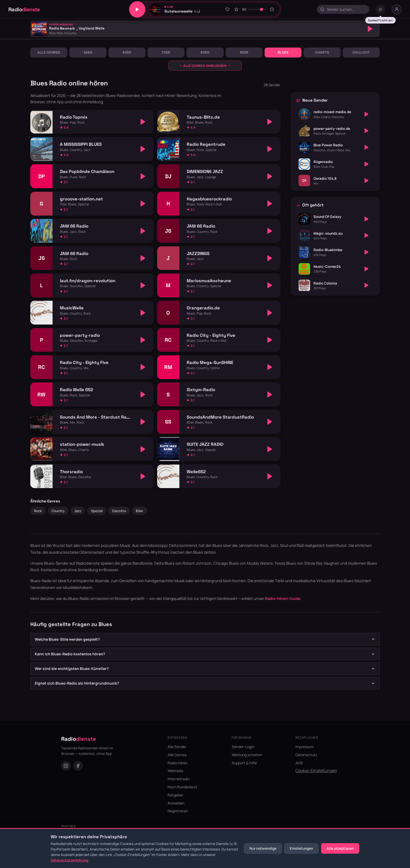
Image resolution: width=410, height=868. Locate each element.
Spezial (97, 511)
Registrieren (178, 811)
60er (127, 52)
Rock (38, 511)
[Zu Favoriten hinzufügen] (227, 9)
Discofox (119, 511)
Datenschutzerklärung (69, 860)
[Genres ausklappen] (205, 66)
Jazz (78, 511)
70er (166, 52)
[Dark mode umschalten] (380, 9)
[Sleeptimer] (272, 9)
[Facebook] (78, 766)
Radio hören (178, 763)
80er (205, 52)
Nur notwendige (263, 848)
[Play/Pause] (137, 9)
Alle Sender (177, 747)
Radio (24, 9)
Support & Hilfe (244, 763)
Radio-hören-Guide (283, 598)
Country (58, 511)
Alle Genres (49, 52)
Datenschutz (306, 755)
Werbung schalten (247, 755)
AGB (299, 763)
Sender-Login (243, 747)
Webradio (175, 771)
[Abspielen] (370, 29)
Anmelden (176, 803)
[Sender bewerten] (236, 9)
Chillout (361, 52)
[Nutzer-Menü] (397, 9)
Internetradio (179, 779)
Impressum (305, 747)
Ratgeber (175, 795)
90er (244, 52)
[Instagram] (66, 766)
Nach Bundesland (182, 787)
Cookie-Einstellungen (316, 771)
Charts (322, 52)
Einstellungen (301, 848)
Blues (283, 52)
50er (88, 52)
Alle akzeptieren (340, 848)
